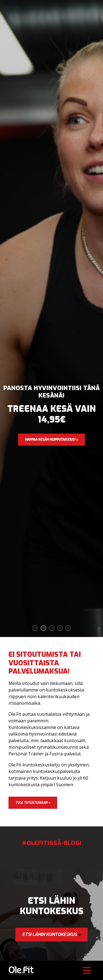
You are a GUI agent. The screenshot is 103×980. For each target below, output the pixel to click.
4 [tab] (60, 629)
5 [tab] (68, 629)
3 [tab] (52, 629)
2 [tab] (44, 629)
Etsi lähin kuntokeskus (51, 934)
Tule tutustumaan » (33, 803)
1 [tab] (35, 629)
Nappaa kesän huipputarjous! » (51, 440)
